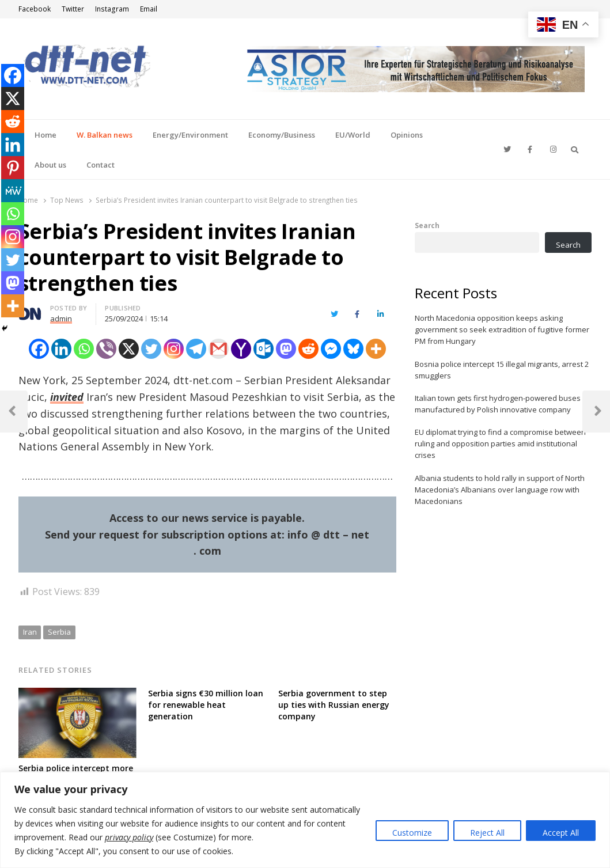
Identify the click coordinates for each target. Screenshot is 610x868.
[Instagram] (174, 349)
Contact (101, 165)
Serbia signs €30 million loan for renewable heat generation (206, 705)
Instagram (112, 9)
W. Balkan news (105, 135)
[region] (305, 820)
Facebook (35, 9)
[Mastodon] (286, 349)
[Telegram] (196, 349)
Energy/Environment (190, 135)
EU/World (353, 135)
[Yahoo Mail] (241, 349)
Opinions (407, 135)
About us (50, 165)
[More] (376, 349)
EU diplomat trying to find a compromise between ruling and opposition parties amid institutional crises (500, 444)
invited (67, 397)
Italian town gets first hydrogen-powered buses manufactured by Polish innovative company (498, 404)
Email (149, 9)
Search (427, 225)
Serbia (59, 632)
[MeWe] (13, 191)
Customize (412, 833)
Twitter (73, 9)
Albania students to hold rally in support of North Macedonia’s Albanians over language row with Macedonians (500, 490)
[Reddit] (308, 349)
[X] (129, 349)
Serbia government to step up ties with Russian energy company (334, 705)
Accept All (561, 833)
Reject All (487, 833)
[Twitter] (151, 349)
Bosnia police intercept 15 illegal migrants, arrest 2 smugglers (502, 370)
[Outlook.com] (264, 349)
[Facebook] (39, 349)
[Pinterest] (13, 168)
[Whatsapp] (84, 349)
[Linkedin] (61, 349)
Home (46, 135)
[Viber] (106, 349)
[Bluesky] (353, 349)
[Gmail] (219, 349)
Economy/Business (282, 135)
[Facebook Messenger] (331, 349)
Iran (30, 632)
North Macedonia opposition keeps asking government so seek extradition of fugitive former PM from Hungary (502, 329)
